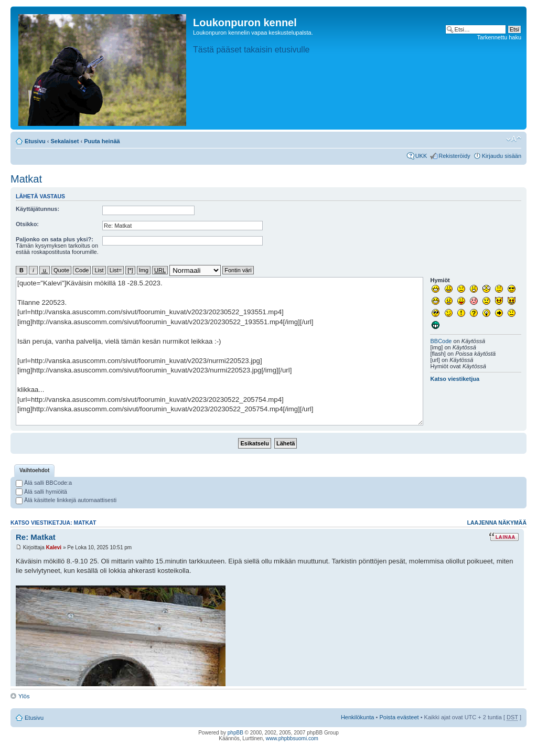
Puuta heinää (102, 141)
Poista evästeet (399, 717)
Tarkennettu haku (499, 37)
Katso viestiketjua (455, 379)
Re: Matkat (36, 537)
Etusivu (35, 141)
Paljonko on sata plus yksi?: (55, 239)
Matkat (26, 179)
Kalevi (54, 547)
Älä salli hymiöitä (41, 492)
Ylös (24, 696)
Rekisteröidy (454, 156)
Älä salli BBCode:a (44, 483)
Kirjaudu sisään (502, 156)
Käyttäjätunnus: (37, 209)
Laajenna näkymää (497, 523)
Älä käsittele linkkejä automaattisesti (66, 500)
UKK (421, 156)
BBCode (441, 341)
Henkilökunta (358, 717)
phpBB (235, 733)
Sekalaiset (65, 141)
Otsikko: (27, 224)
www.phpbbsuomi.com (292, 738)
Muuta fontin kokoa (514, 139)
